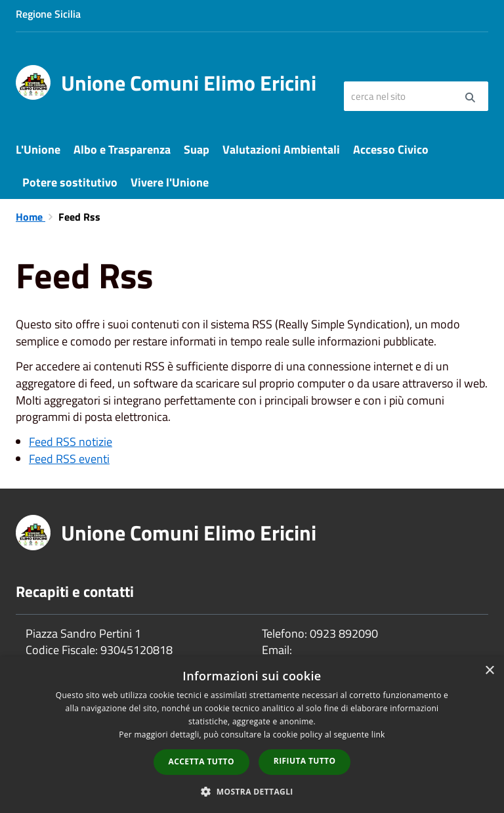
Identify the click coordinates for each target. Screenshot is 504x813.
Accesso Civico (391, 149)
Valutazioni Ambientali (281, 149)
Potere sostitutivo (70, 182)
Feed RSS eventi (69, 459)
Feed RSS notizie (71, 442)
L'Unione (38, 149)
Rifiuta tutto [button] (305, 761)
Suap (197, 149)
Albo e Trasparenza (122, 149)
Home (31, 217)
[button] (252, 791)
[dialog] (252, 735)
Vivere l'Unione (170, 182)
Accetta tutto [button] (201, 761)
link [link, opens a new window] (378, 735)
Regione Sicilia (48, 14)
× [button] (489, 671)
